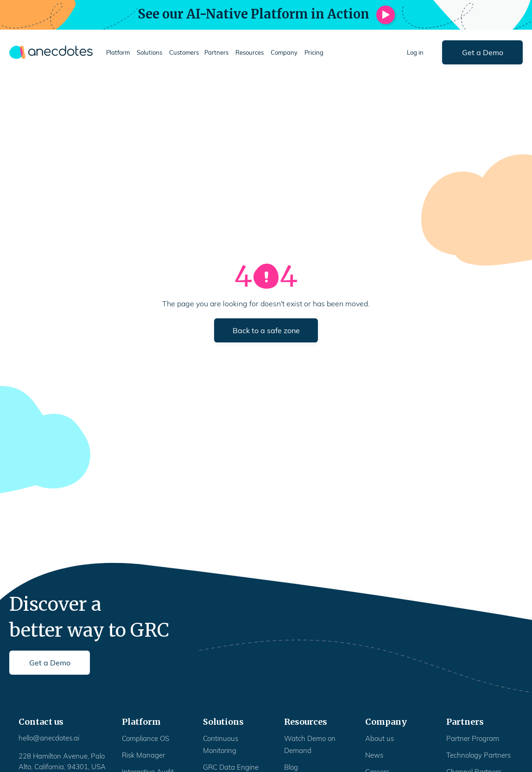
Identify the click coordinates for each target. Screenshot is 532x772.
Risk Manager (143, 755)
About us (380, 738)
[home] (51, 52)
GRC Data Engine (231, 767)
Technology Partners (478, 755)
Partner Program (473, 738)
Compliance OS (146, 738)
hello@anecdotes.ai (49, 738)
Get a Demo (483, 52)
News (374, 755)
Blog (291, 767)
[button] (119, 53)
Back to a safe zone (266, 330)
